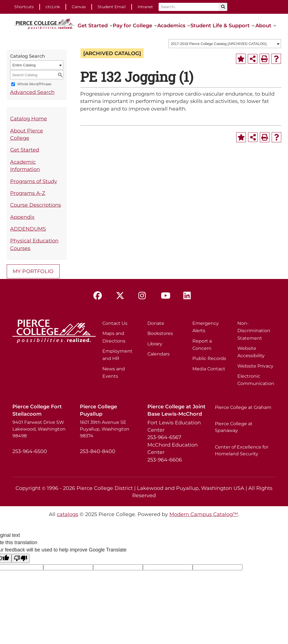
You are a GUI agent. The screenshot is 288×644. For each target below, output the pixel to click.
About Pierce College (27, 134)
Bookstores (160, 333)
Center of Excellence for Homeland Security (242, 450)
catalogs (67, 514)
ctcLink (53, 7)
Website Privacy (255, 366)
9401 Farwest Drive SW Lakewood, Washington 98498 (39, 429)
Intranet (145, 7)
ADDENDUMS (28, 229)
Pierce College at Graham (243, 407)
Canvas (79, 7)
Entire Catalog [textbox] (24, 65)
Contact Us (115, 323)
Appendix (22, 217)
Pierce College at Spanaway (234, 427)
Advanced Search (32, 92)
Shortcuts (24, 7)
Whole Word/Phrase (34, 84)
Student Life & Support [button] (220, 25)
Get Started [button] (93, 25)
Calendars (158, 354)
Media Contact (209, 369)
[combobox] (225, 44)
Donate (156, 323)
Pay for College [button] (132, 25)
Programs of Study (34, 181)
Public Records (209, 358)
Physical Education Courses (34, 244)
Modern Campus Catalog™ (204, 514)
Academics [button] (171, 25)
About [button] (263, 25)
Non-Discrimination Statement (254, 331)
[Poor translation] (21, 558)
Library (155, 344)
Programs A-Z (28, 193)
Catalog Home (29, 119)
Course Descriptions (36, 205)
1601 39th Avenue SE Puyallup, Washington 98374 (105, 429)
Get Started (25, 150)
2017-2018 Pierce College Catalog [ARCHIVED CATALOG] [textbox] (219, 44)
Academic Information (25, 165)
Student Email (112, 7)
